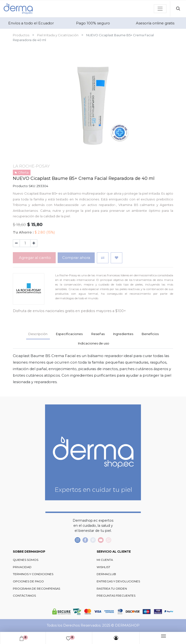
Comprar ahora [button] (76, 258)
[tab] (123, 334)
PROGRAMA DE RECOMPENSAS (36, 589)
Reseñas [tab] (98, 334)
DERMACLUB (106, 574)
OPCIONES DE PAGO (28, 581)
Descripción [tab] (38, 334)
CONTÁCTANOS (24, 596)
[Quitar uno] (16, 243)
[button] (103, 258)
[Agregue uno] (34, 243)
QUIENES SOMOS (26, 560)
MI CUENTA (105, 560)
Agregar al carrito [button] (34, 258)
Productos (21, 35)
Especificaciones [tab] (69, 334)
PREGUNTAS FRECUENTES (116, 596)
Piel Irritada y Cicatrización (58, 35)
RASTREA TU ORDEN (112, 589)
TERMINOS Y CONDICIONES (33, 574)
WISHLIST (103, 567)
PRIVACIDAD (22, 567)
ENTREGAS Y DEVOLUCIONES (118, 581)
